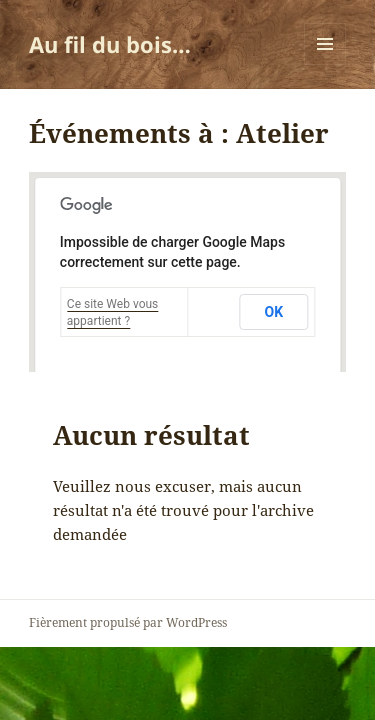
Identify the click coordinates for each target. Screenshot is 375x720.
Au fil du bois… (110, 44)
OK (274, 312)
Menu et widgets (325, 64)
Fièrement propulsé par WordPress (128, 622)
